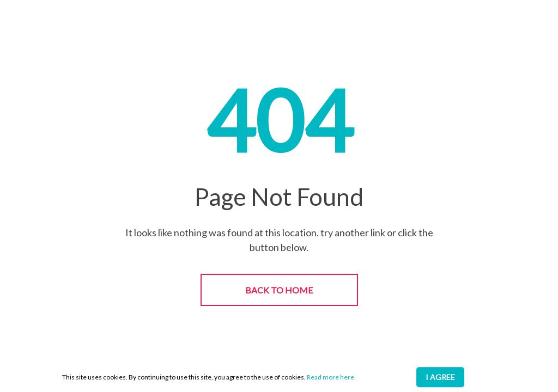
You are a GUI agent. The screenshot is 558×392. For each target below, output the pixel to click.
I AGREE (440, 377)
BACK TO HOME (279, 290)
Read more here (330, 377)
